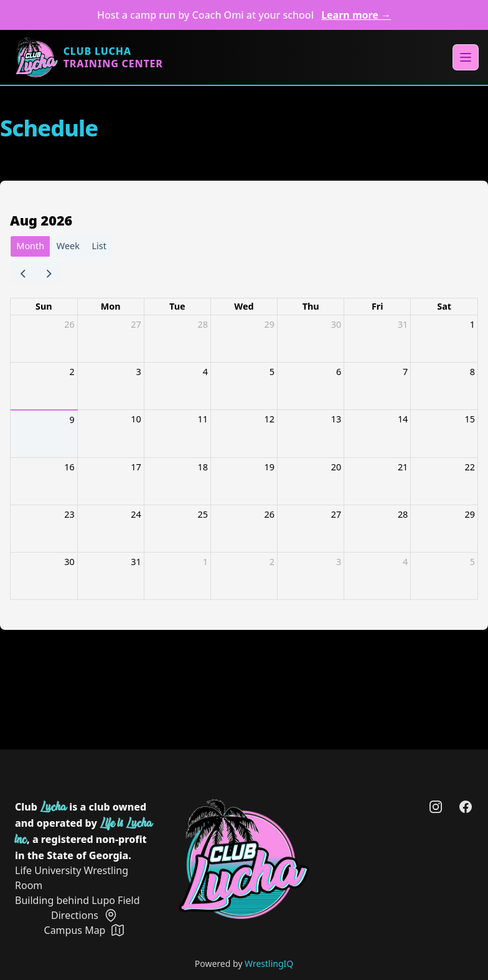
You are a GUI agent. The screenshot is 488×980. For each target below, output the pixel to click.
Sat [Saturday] (444, 306)
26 (69, 324)
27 (136, 324)
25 (202, 514)
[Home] (89, 57)
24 (136, 514)
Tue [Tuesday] (177, 306)
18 (202, 467)
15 (470, 419)
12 (270, 419)
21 (403, 467)
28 (202, 324)
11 (202, 419)
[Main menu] (466, 57)
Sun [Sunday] (44, 306)
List (99, 246)
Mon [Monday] (111, 306)
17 (136, 467)
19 (270, 467)
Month (30, 246)
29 (270, 324)
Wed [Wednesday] (244, 306)
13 (336, 419)
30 (336, 324)
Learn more (356, 15)
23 (69, 514)
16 (69, 467)
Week (68, 246)
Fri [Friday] (378, 306)
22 (470, 467)
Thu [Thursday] (311, 306)
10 (136, 419)
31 (403, 324)
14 (403, 419)
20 (336, 467)
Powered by (244, 963)
